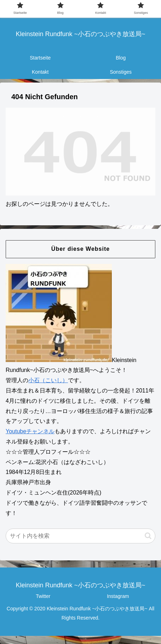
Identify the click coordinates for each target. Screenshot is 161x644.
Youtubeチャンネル (30, 431)
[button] (148, 536)
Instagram (118, 596)
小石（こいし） (48, 380)
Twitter (43, 596)
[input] (80, 536)
